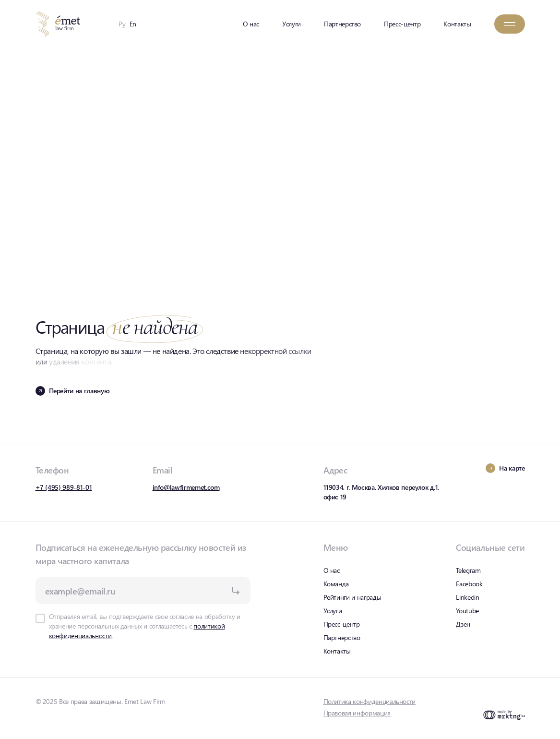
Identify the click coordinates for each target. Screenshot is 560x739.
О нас (251, 24)
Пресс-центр (402, 24)
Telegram (468, 570)
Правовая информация (357, 713)
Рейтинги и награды (352, 597)
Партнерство (342, 24)
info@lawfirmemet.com (186, 487)
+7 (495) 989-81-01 (64, 487)
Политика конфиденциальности (370, 701)
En (133, 24)
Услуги (292, 24)
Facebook (469, 584)
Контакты (457, 24)
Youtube (467, 611)
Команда (336, 584)
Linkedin (467, 597)
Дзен (463, 624)
